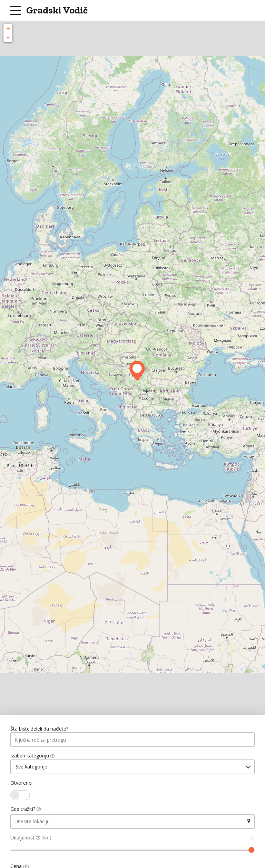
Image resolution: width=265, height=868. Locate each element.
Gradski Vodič (57, 10)
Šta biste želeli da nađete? (39, 729)
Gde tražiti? (26, 810)
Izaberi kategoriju (32, 756)
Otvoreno (21, 784)
